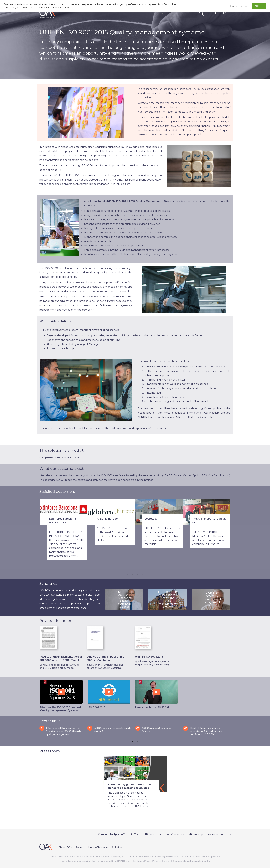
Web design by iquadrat (199, 859)
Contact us (176, 833)
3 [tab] (138, 573)
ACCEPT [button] (259, 6)
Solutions (118, 846)
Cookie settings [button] (240, 6)
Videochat (153, 833)
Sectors (80, 846)
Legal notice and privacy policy (75, 859)
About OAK (65, 846)
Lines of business (98, 846)
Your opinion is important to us (210, 833)
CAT (225, 13)
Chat (135, 833)
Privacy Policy (151, 859)
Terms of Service (172, 859)
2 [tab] (132, 573)
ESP (218, 13)
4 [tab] (143, 573)
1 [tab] (127, 573)
